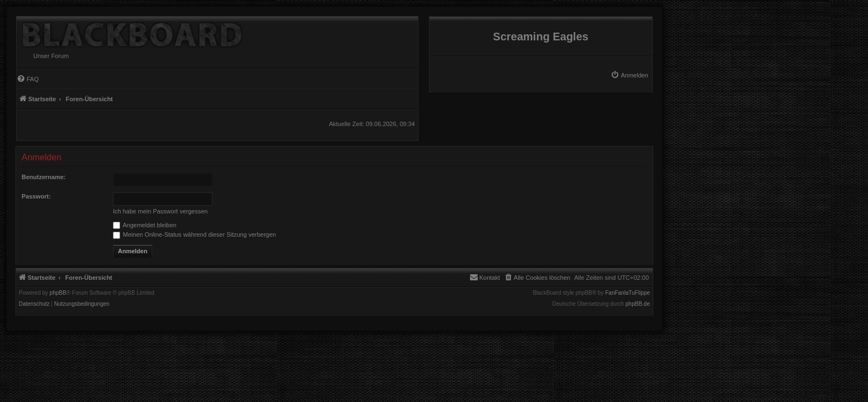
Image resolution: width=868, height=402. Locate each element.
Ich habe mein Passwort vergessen (160, 211)
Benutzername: (43, 177)
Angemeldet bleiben (145, 225)
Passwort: (36, 196)
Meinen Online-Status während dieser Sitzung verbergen (194, 234)
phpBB (58, 293)
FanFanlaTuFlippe (627, 293)
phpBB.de (638, 304)
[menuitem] (629, 75)
